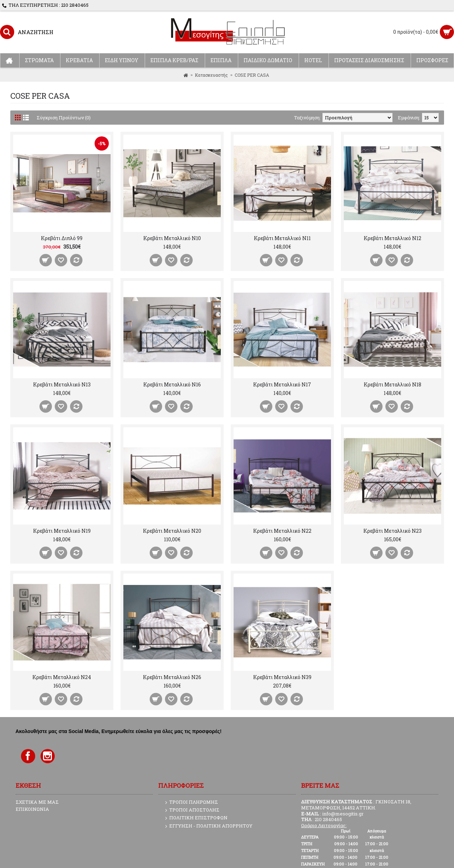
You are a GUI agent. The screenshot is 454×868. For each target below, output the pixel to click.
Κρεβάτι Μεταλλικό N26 (172, 677)
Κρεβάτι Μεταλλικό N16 (172, 384)
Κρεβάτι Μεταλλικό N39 (282, 677)
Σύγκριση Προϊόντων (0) (64, 118)
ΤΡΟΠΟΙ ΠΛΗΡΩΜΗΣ (192, 802)
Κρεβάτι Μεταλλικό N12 (392, 238)
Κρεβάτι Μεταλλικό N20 (172, 531)
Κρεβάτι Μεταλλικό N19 (62, 531)
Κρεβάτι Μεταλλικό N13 (62, 384)
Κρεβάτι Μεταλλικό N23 (392, 531)
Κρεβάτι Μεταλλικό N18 (392, 384)
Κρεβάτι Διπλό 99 (62, 238)
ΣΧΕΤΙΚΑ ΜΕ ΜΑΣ (37, 802)
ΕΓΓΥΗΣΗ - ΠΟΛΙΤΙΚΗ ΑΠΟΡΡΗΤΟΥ (209, 826)
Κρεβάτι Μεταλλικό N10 (172, 238)
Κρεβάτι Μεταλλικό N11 (282, 238)
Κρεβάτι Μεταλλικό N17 (282, 384)
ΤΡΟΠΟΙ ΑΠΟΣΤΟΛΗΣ (192, 810)
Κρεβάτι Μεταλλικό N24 (62, 677)
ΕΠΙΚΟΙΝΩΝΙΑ (32, 809)
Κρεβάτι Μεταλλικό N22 (282, 531)
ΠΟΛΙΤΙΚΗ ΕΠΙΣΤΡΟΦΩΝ (196, 818)
